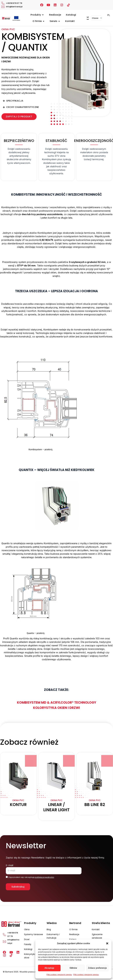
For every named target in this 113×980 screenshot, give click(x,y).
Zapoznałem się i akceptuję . (31, 877)
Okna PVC (8, 29)
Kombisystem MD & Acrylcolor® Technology (57, 703)
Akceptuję (49, 968)
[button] (107, 943)
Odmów (73, 968)
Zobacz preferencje (97, 968)
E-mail (10, 865)
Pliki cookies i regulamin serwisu (59, 975)
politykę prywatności (44, 877)
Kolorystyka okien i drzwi (56, 708)
